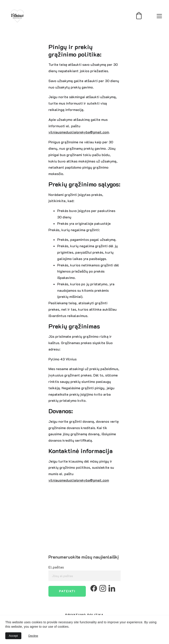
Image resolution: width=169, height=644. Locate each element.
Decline (33, 636)
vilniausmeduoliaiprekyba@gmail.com (79, 132)
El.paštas (56, 567)
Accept (13, 636)
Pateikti (67, 591)
